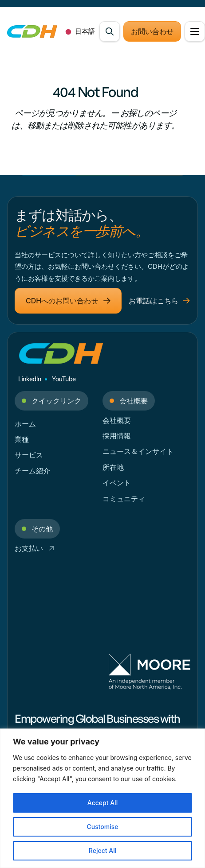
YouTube (64, 379)
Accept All (102, 803)
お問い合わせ (152, 31)
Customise (102, 827)
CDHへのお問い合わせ (68, 301)
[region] (102, 798)
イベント (117, 483)
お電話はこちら (159, 301)
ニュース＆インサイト (138, 451)
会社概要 (117, 420)
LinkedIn (30, 379)
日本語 (78, 31)
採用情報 (117, 436)
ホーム (25, 424)
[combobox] (78, 31)
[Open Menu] (195, 31)
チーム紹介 (32, 471)
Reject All (102, 851)
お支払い (34, 548)
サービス (29, 455)
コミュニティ (124, 499)
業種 (22, 439)
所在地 (113, 467)
